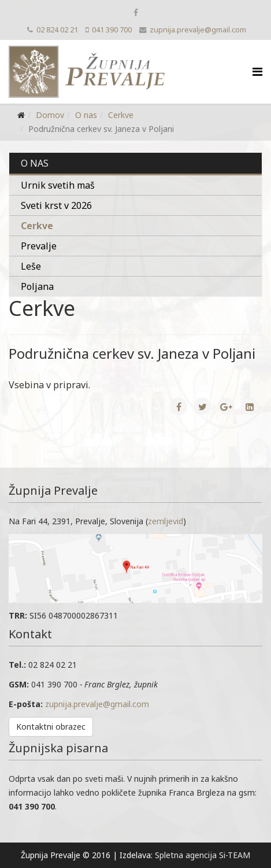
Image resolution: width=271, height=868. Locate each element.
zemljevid (166, 521)
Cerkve (121, 115)
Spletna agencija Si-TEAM (203, 855)
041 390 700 (112, 30)
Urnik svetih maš (58, 185)
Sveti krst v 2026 (56, 205)
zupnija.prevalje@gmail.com (198, 30)
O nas (86, 115)
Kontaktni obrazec (51, 727)
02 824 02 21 (57, 30)
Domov (50, 115)
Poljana (37, 286)
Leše (31, 266)
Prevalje (39, 246)
